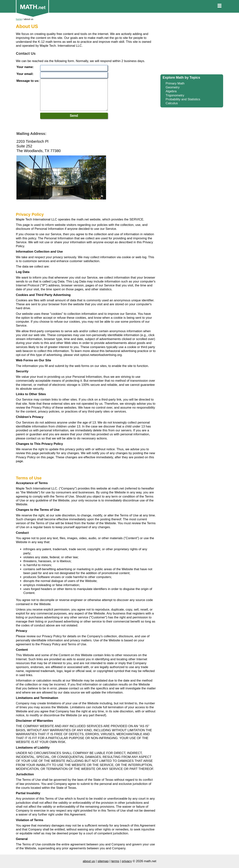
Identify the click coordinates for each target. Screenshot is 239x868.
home (19, 19)
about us (89, 861)
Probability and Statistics (183, 99)
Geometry (173, 87)
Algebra (171, 91)
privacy (127, 861)
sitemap (103, 861)
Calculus (172, 103)
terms (115, 861)
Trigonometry (175, 95)
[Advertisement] (192, 45)
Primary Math (175, 83)
